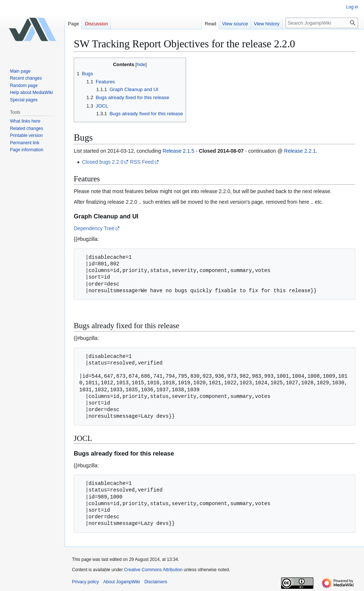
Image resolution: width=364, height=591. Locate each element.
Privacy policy (85, 582)
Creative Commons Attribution (153, 570)
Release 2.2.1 (300, 151)
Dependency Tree (94, 228)
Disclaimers (156, 582)
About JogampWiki (121, 582)
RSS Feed (142, 162)
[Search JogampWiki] (322, 23)
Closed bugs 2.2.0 (103, 162)
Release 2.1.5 (178, 151)
